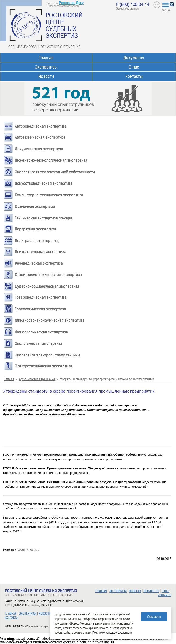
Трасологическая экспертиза (40, 309)
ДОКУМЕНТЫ (151, 591)
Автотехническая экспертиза (40, 137)
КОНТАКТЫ (12, 618)
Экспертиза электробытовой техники (47, 355)
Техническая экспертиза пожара (44, 218)
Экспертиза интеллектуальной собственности (55, 172)
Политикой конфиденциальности (112, 632)
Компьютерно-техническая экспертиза (49, 195)
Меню (166, 10)
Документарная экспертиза (39, 149)
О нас (134, 67)
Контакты (134, 76)
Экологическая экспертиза (39, 343)
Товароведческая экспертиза (41, 297)
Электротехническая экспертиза (44, 366)
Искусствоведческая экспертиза (44, 183)
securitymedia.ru (29, 550)
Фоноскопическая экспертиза (41, 332)
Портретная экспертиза (36, 229)
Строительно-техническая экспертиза (48, 275)
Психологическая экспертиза (41, 252)
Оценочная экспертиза (35, 206)
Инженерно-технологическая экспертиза (51, 160)
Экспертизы (46, 67)
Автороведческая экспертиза (41, 126)
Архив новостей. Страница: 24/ (37, 379)
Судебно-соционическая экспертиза (47, 286)
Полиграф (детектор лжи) (37, 241)
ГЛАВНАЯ (11, 614)
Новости (46, 76)
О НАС (165, 591)
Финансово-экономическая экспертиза (50, 320)
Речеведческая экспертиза (39, 263)
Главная (46, 58)
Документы (134, 58)
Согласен (154, 617)
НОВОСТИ (45, 614)
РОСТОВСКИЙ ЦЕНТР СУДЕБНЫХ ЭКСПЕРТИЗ (64, 25)
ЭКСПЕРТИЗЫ (28, 614)
